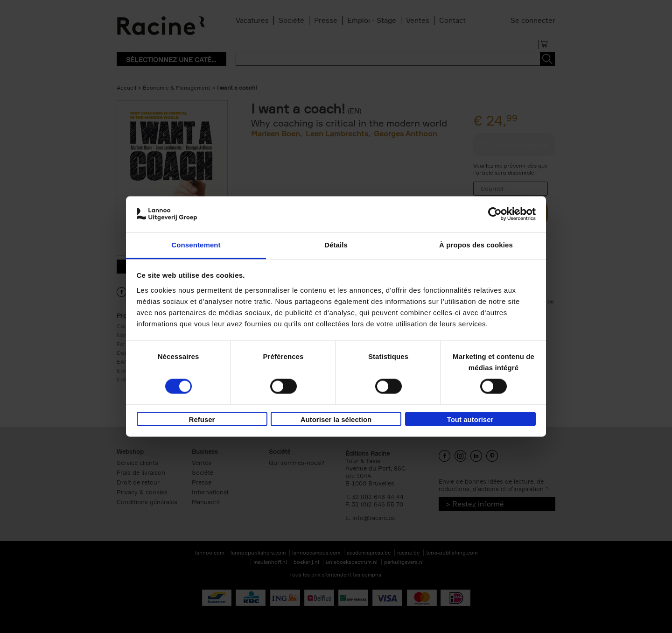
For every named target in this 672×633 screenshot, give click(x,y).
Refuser (202, 419)
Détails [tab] (336, 245)
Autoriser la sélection (336, 419)
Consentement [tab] (196, 245)
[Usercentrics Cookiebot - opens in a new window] (495, 214)
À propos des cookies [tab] (476, 245)
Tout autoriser (470, 419)
